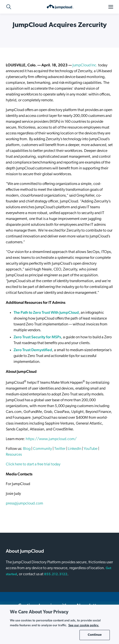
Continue (95, 635)
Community (42, 449)
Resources (14, 455)
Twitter (60, 449)
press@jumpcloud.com (24, 504)
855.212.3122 (56, 574)
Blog (27, 449)
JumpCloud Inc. (85, 65)
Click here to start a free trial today (33, 464)
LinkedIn (75, 449)
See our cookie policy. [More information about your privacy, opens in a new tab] (84, 625)
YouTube (91, 449)
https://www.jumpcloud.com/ (51, 439)
